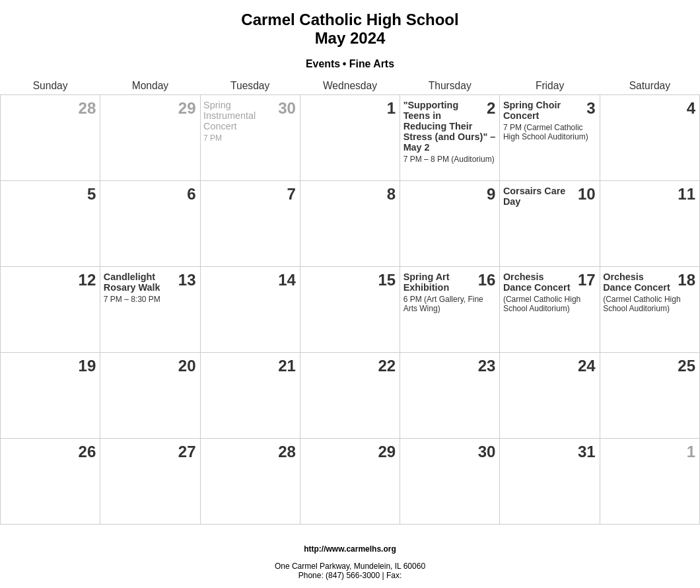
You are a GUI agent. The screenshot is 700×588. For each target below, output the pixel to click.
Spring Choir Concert (532, 110)
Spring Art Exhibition (427, 282)
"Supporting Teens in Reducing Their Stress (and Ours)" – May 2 (450, 126)
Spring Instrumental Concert (229, 116)
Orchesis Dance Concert (537, 282)
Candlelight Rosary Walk (132, 282)
